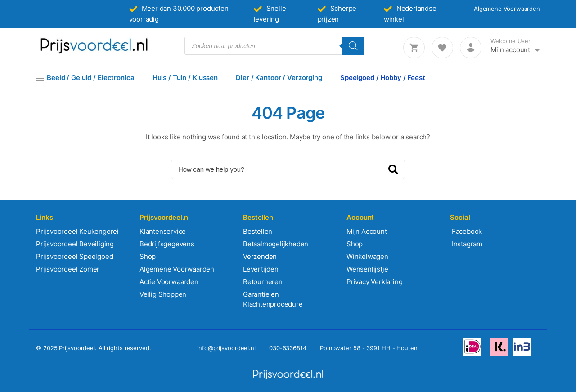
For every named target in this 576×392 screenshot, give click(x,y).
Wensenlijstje (367, 269)
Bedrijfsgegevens (167, 244)
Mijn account (510, 50)
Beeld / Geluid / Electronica (91, 78)
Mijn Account (367, 231)
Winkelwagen (367, 256)
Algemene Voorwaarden (507, 9)
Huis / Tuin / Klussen (185, 78)
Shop (148, 256)
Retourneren (263, 282)
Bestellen (258, 231)
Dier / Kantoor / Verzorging (279, 78)
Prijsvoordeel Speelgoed (74, 256)
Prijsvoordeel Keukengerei (77, 231)
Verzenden (260, 256)
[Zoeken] (353, 46)
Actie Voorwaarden (169, 282)
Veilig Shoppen (163, 294)
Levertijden (261, 269)
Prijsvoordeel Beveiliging (75, 244)
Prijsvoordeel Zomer (68, 269)
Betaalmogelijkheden (276, 244)
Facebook (466, 231)
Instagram (466, 244)
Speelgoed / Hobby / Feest (383, 78)
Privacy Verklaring (374, 282)
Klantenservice (163, 231)
